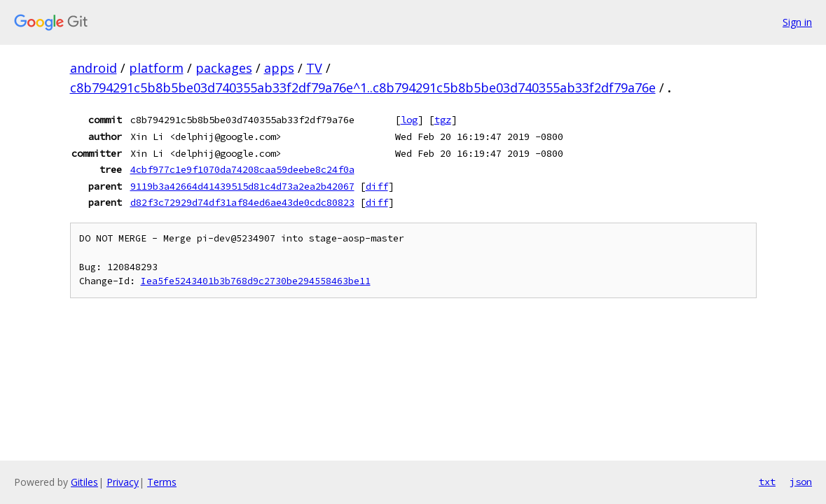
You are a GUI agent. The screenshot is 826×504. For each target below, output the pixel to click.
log (409, 120)
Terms (162, 482)
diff (377, 186)
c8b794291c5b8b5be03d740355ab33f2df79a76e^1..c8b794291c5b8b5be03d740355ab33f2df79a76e (363, 87)
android (94, 68)
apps (279, 68)
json (801, 482)
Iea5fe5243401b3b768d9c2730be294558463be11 (256, 281)
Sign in (797, 22)
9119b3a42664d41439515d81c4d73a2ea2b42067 (242, 186)
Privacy (123, 482)
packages (224, 68)
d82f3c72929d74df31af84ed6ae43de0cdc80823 (242, 202)
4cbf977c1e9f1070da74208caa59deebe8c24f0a (242, 169)
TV (314, 68)
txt (767, 482)
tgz (443, 120)
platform (156, 68)
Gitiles (84, 482)
